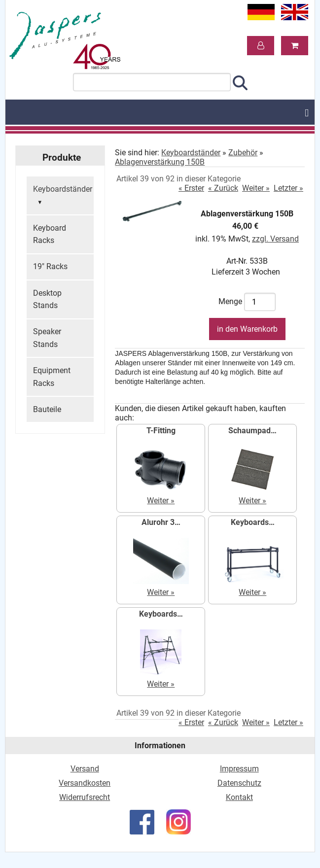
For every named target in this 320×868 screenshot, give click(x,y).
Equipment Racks (52, 377)
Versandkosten (85, 783)
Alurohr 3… (161, 522)
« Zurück (223, 188)
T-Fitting (161, 431)
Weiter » (256, 188)
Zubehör (243, 153)
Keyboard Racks (50, 234)
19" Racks (50, 266)
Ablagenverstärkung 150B (160, 162)
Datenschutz (239, 783)
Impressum (239, 769)
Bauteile (47, 409)
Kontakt (239, 797)
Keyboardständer (63, 196)
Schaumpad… (252, 431)
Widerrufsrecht (85, 797)
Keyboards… (253, 522)
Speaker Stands (47, 338)
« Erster (191, 188)
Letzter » (288, 188)
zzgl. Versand (275, 239)
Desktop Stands (47, 299)
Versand (85, 769)
